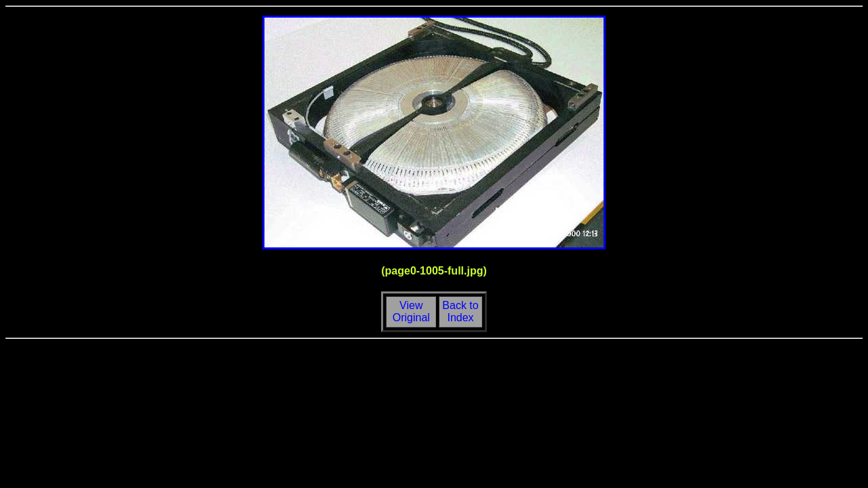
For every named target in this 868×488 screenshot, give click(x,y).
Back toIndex (460, 311)
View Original (410, 311)
